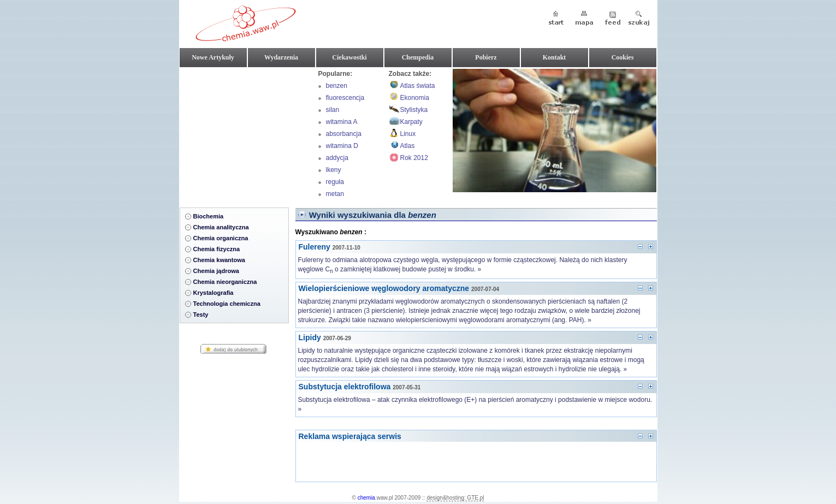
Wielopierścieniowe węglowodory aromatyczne (384, 288)
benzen (337, 86)
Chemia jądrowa (216, 271)
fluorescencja (345, 98)
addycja (337, 158)
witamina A (342, 122)
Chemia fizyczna (217, 249)
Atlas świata (418, 86)
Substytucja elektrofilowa (345, 387)
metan (335, 194)
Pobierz (486, 57)
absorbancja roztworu (344, 135)
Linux (408, 134)
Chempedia (418, 57)
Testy (201, 315)
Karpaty (411, 122)
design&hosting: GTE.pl (455, 498)
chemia (366, 498)
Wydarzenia (281, 57)
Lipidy (310, 337)
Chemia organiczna (221, 238)
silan (333, 110)
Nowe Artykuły (213, 57)
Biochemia (209, 216)
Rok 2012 (414, 158)
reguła (335, 182)
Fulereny (315, 247)
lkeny (334, 170)
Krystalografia (214, 293)
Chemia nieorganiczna (225, 282)
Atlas (408, 146)
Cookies (623, 57)
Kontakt (555, 57)
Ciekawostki (349, 57)
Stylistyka (414, 110)
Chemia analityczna (221, 227)
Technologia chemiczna (227, 304)
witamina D (342, 146)
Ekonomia (415, 98)
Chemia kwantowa (219, 260)
